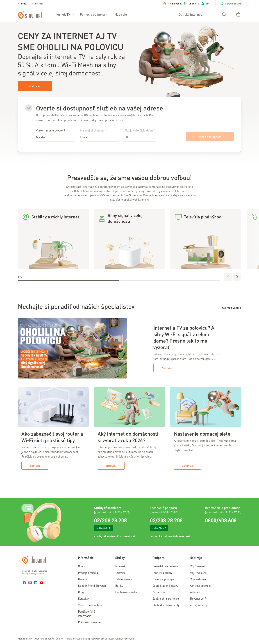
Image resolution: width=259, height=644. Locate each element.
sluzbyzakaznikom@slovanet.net (114, 536)
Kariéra (83, 579)
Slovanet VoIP (198, 598)
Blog (81, 592)
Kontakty (83, 598)
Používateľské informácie (87, 614)
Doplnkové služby (126, 592)
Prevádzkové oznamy (165, 566)
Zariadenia (159, 592)
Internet (120, 566)
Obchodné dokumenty (166, 605)
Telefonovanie (124, 579)
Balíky (119, 586)
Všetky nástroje (199, 605)
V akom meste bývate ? (55, 135)
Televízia (121, 573)
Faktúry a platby (162, 573)
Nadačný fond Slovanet (92, 586)
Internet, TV (64, 14)
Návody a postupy (163, 579)
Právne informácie (89, 622)
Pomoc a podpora (94, 14)
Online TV (191, 3)
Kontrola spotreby (201, 586)
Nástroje (123, 14)
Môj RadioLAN (199, 573)
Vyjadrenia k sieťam (90, 605)
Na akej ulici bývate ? (99, 135)
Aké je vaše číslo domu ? (140, 135)
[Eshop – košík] (238, 14)
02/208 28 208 (231, 3)
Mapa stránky (25, 638)
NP (205, 3)
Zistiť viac (35, 86)
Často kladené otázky (165, 586)
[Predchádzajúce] (228, 277)
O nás (81, 566)
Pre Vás (22, 3)
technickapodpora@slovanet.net (170, 536)
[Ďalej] (237, 277)
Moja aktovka (198, 579)
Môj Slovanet (172, 3)
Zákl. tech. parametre (166, 598)
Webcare (195, 592)
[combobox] (55, 137)
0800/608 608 (221, 520)
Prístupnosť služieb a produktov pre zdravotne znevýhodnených (100, 638)
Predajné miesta (88, 573)
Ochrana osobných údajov (49, 638)
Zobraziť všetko (231, 308)
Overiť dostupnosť (210, 137)
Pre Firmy (37, 3)
